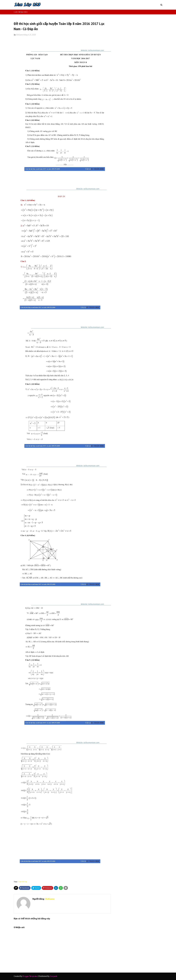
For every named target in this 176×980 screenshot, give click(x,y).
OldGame (19, 35)
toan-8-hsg (23, 882)
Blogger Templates (30, 976)
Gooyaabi (54, 976)
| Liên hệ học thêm (21, 12)
